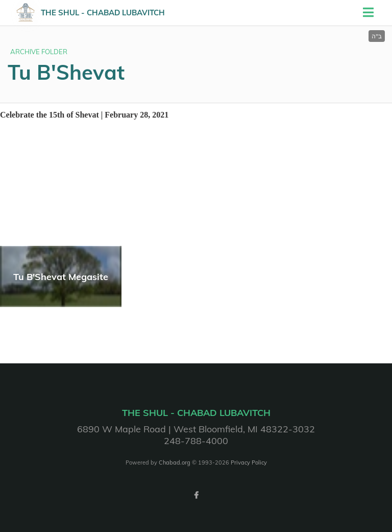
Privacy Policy (249, 462)
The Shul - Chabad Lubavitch (103, 13)
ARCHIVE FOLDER (39, 52)
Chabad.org (175, 462)
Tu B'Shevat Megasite (61, 277)
